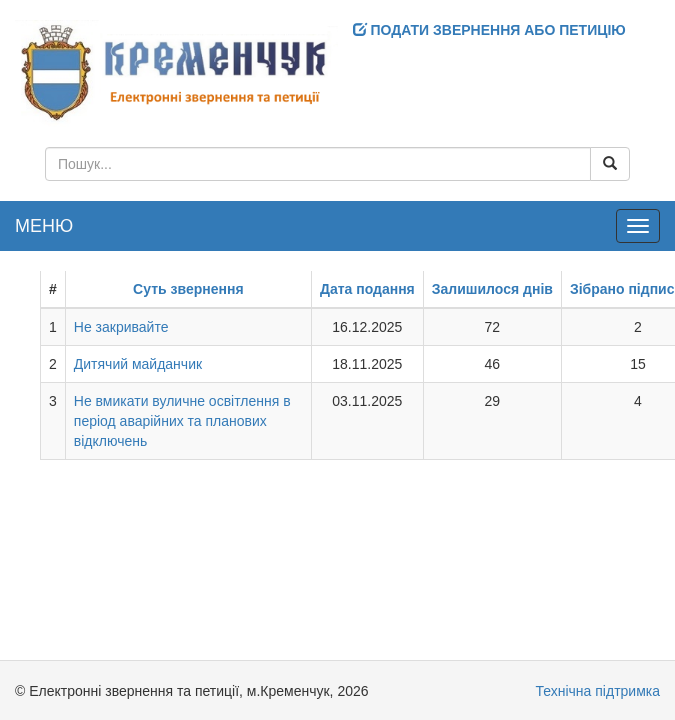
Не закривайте (121, 327)
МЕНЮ (44, 226)
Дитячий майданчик (138, 364)
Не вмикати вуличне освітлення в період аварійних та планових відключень (182, 421)
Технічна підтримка (597, 691)
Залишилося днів (492, 289)
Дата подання (367, 289)
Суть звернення (188, 289)
